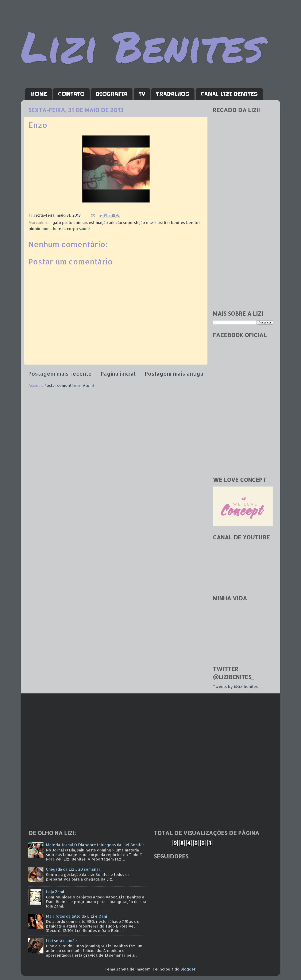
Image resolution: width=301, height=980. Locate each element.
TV (142, 94)
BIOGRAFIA (112, 94)
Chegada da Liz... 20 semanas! (74, 869)
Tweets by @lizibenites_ (236, 686)
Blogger (188, 969)
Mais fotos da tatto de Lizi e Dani (77, 916)
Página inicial (118, 374)
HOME (39, 94)
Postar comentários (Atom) (69, 385)
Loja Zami (55, 892)
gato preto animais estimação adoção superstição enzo (104, 222)
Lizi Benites (142, 46)
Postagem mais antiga (174, 374)
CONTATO (71, 94)
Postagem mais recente (60, 374)
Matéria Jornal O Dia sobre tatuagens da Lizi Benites (95, 845)
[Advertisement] (243, 240)
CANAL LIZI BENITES (229, 94)
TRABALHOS (173, 94)
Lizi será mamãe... (63, 940)
